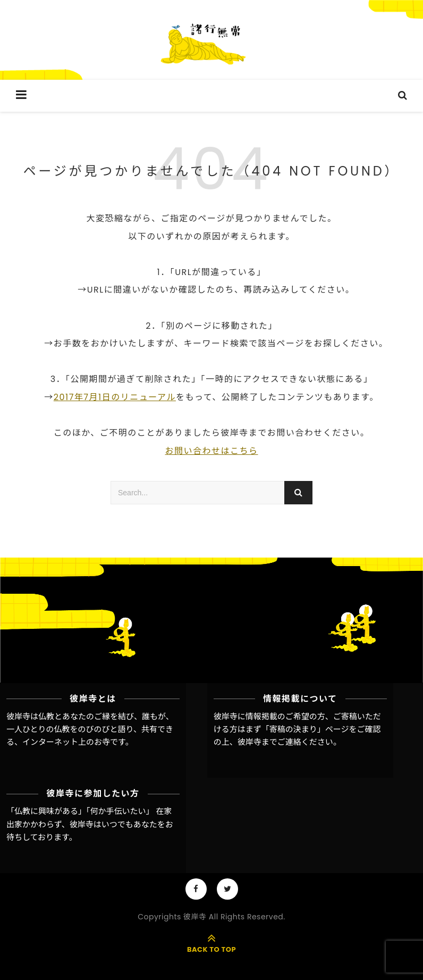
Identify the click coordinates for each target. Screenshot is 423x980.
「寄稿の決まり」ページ (305, 729)
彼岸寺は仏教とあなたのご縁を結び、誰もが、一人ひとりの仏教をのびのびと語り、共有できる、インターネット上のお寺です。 (90, 729)
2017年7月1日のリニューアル (115, 397)
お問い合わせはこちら (211, 451)
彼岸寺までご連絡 (269, 742)
